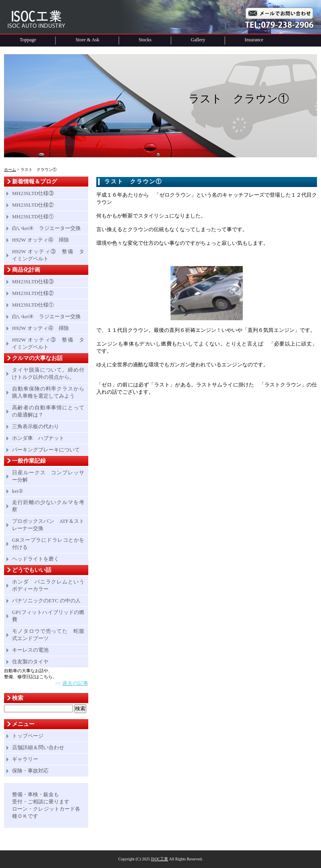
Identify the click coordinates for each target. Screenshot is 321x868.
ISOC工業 (159, 859)
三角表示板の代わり (36, 426)
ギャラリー (25, 759)
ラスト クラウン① (133, 182)
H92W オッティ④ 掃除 (41, 240)
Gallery (198, 40)
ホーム (10, 170)
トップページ (28, 736)
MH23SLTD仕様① (33, 216)
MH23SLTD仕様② (33, 205)
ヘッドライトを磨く (36, 559)
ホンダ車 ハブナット (38, 438)
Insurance (254, 40)
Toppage (28, 40)
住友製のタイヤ (30, 662)
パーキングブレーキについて (46, 450)
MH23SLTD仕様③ (33, 193)
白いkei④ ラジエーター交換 (46, 228)
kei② (18, 491)
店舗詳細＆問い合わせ (38, 747)
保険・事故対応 (30, 771)
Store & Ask (87, 40)
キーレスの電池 (30, 650)
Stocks (145, 40)
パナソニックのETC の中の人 (46, 601)
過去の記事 (75, 683)
